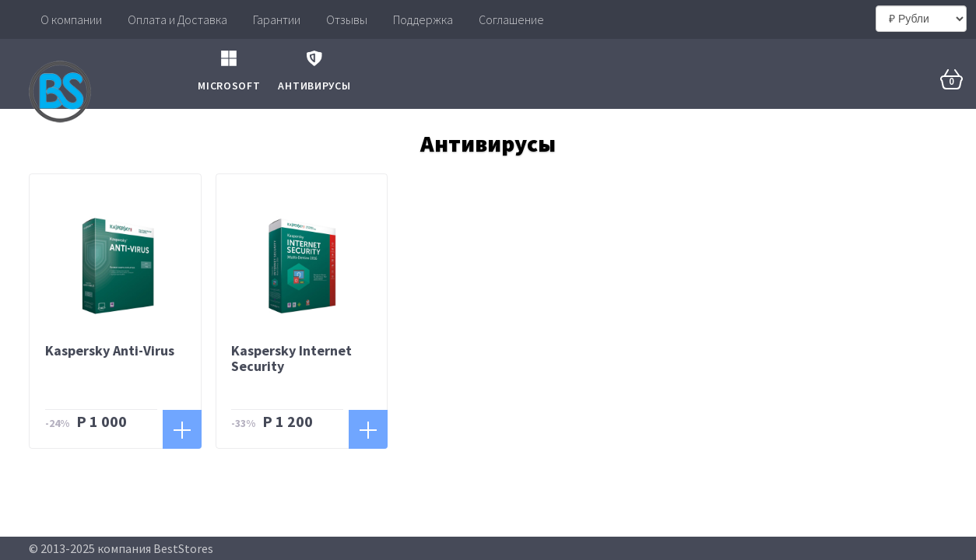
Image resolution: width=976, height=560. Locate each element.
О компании (71, 19)
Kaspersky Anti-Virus (110, 350)
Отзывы (347, 19)
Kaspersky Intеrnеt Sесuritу (291, 358)
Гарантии (277, 19)
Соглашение (511, 19)
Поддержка (423, 19)
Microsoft (229, 66)
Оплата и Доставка (177, 19)
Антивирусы (314, 66)
